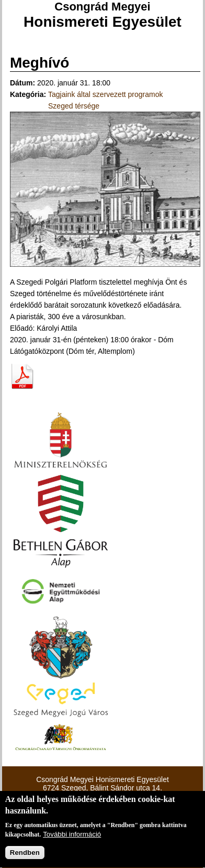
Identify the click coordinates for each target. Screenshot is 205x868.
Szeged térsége (74, 106)
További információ (72, 835)
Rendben (25, 854)
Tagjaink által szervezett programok (105, 94)
